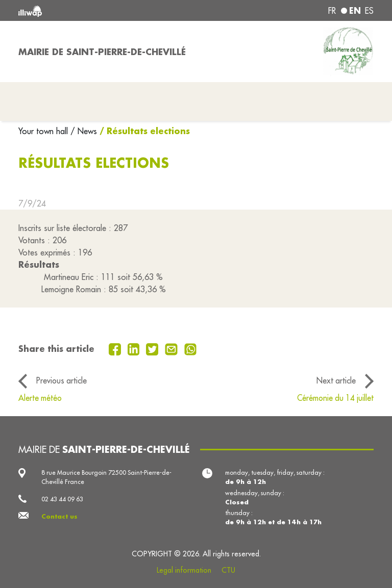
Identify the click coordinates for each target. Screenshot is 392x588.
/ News (84, 131)
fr (332, 11)
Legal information (184, 570)
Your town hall (44, 131)
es (369, 11)
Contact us (59, 516)
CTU (228, 570)
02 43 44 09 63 (62, 499)
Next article (336, 380)
